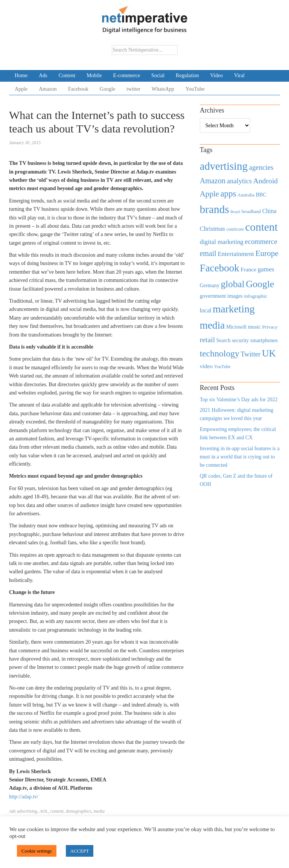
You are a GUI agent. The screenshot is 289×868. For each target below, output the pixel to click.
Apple (21, 89)
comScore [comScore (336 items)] (235, 229)
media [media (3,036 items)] (212, 325)
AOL (44, 811)
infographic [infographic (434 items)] (256, 296)
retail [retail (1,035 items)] (208, 340)
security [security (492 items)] (240, 340)
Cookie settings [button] (37, 851)
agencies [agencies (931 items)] (261, 167)
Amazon (48, 89)
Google (107, 89)
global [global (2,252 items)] (233, 284)
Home (21, 75)
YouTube (195, 89)
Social (158, 75)
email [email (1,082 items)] (208, 253)
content (57, 811)
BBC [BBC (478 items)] (261, 195)
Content (67, 75)
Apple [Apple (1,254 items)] (209, 194)
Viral (239, 75)
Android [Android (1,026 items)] (265, 181)
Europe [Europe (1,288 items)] (267, 253)
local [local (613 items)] (206, 310)
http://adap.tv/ (24, 797)
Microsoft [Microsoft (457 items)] (236, 327)
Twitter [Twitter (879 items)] (250, 354)
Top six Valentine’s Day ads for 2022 (239, 400)
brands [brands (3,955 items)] (214, 209)
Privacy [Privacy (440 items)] (270, 327)
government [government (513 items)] (213, 296)
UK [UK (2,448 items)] (269, 353)
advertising (27, 811)
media (99, 811)
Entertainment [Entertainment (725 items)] (236, 254)
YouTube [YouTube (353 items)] (222, 367)
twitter (133, 89)
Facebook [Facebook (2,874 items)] (220, 268)
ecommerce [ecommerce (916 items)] (261, 241)
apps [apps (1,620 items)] (228, 194)
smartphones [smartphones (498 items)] (264, 340)
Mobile (94, 75)
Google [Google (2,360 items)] (260, 284)
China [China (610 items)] (269, 211)
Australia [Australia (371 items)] (246, 195)
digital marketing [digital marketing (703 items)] (222, 242)
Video (217, 75)
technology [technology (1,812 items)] (220, 353)
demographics (79, 811)
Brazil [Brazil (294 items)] (235, 212)
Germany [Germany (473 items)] (210, 285)
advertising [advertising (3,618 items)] (224, 166)
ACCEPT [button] (80, 851)
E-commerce (127, 75)
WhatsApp (163, 89)
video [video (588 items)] (206, 366)
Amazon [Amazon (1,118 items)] (213, 181)
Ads (43, 75)
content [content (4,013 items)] (262, 227)
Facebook (78, 89)
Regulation (187, 75)
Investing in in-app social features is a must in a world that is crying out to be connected (240, 457)
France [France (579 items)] (248, 269)
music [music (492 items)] (254, 327)
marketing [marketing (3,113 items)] (234, 309)
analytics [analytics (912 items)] (240, 181)
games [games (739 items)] (266, 269)
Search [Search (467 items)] (224, 340)
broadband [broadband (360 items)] (251, 212)
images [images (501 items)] (235, 296)
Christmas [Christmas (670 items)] (212, 229)
